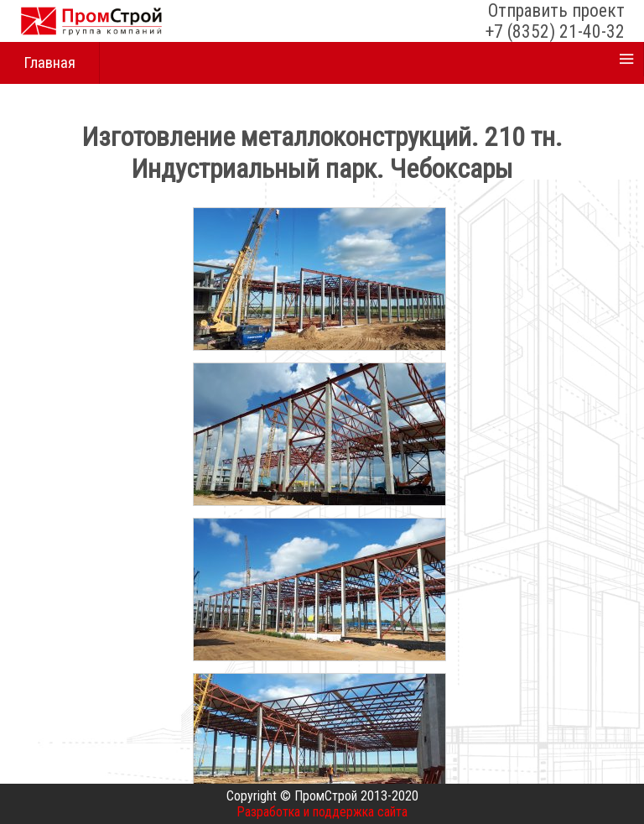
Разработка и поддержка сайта (322, 812)
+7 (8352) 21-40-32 (555, 31)
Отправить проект (556, 10)
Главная (49, 63)
